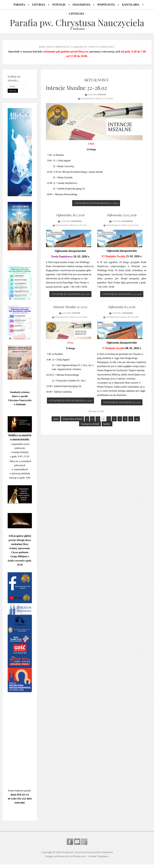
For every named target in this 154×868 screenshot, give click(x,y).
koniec (107, 424)
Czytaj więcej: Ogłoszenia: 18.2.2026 (70, 294)
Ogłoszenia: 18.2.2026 (70, 215)
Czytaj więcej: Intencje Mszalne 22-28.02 (96, 204)
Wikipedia (84, 842)
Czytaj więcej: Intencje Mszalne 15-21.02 (70, 401)
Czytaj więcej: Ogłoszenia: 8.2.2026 (122, 403)
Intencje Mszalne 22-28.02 (76, 88)
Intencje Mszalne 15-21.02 (70, 307)
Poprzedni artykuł (72, 419)
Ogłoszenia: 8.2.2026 (122, 307)
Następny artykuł (90, 424)
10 (137, 419)
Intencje (102, 95)
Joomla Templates (98, 857)
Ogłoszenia (76, 222)
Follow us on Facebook (70, 842)
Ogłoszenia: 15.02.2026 (122, 215)
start (56, 419)
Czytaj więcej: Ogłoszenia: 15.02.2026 (122, 294)
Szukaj (13, 91)
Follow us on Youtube (77, 842)
